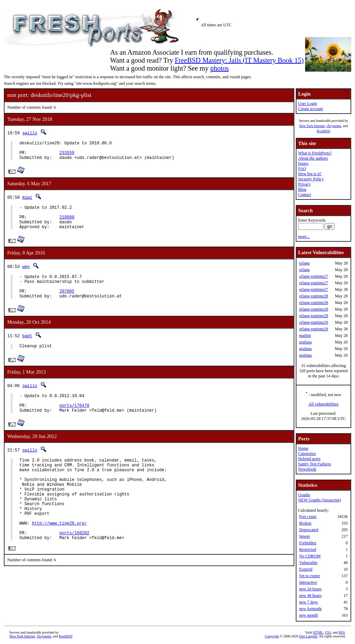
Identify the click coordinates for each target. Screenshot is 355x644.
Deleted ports (309, 459)
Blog (302, 189)
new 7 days (309, 602)
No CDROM (310, 556)
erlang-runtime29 (314, 316)
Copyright (272, 636)
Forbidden (308, 543)
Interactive (308, 582)
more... (304, 236)
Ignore (305, 536)
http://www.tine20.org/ (59, 557)
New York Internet (312, 126)
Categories (307, 454)
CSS (328, 632)
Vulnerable (308, 563)
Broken (305, 523)
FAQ (302, 169)
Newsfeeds (307, 469)
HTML (318, 632)
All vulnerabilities (324, 404)
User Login (308, 104)
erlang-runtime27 (314, 276)
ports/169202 (74, 569)
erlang (304, 263)
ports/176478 (74, 424)
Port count (308, 517)
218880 (67, 224)
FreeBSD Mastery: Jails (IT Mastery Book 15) (239, 60)
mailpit (305, 336)
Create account (311, 109)
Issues (303, 163)
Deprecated (309, 530)
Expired (306, 569)
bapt (27, 350)
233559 (67, 156)
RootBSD (324, 131)
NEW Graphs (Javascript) (320, 500)
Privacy (305, 184)
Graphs (304, 495)
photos (219, 68)
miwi (27, 201)
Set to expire (310, 576)
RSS (342, 632)
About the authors (313, 158)
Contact (305, 195)
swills (30, 133)
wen (26, 276)
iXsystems (334, 126)
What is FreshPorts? (315, 153)
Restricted (308, 549)
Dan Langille (308, 636)
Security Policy (311, 179)
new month (309, 615)
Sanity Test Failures (315, 464)
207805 (67, 305)
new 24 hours (310, 589)
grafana (305, 342)
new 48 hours (310, 596)
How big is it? (310, 174)
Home (303, 448)
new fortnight (310, 609)
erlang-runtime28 (314, 296)
